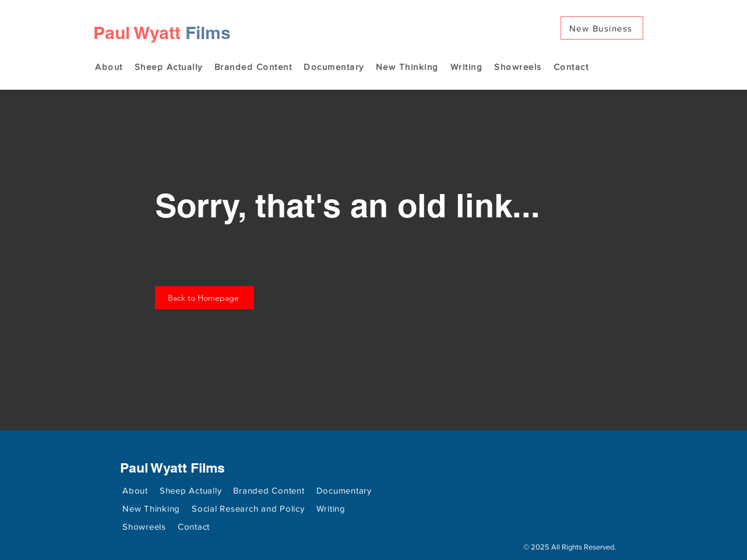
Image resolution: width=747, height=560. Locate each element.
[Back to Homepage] (205, 298)
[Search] (647, 45)
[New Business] (602, 28)
